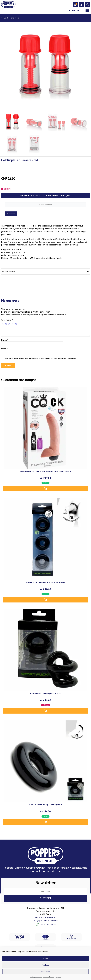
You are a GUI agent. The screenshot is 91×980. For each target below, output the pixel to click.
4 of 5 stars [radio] (13, 324)
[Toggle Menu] (87, 10)
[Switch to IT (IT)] (82, 10)
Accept (46, 958)
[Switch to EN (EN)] (73, 10)
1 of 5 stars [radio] (3, 324)
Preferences (45, 972)
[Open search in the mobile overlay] (87, 5)
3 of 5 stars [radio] (9, 324)
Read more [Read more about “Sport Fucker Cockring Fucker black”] (45, 711)
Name (5, 340)
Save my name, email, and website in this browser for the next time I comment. (41, 359)
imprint (58, 977)
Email (4, 349)
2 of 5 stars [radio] (6, 324)
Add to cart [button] (45, 489)
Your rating (7, 320)
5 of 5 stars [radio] (16, 324)
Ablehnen (45, 965)
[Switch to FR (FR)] (78, 10)
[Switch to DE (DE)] (69, 10)
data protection (36, 977)
